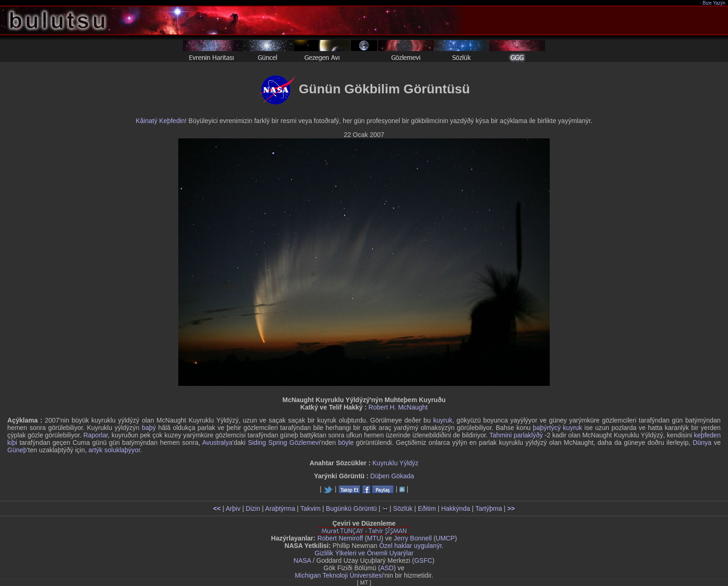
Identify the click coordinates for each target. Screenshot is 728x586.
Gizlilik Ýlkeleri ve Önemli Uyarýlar (364, 553)
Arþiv (233, 508)
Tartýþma (489, 508)
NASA (302, 560)
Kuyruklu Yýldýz (395, 463)
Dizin (253, 508)
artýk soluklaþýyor (114, 450)
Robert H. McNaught (398, 407)
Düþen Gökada (392, 476)
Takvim (311, 508)
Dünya (702, 443)
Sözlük (403, 508)
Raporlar (95, 435)
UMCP (445, 538)
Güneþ (17, 450)
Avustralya (217, 443)
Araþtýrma (280, 508)
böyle (346, 443)
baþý (149, 428)
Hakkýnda (455, 508)
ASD (387, 568)
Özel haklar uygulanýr (411, 546)
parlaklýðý (528, 435)
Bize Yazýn (714, 3)
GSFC (423, 560)
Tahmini (500, 435)
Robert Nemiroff (340, 538)
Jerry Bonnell (413, 538)
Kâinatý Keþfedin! (161, 121)
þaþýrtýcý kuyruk (558, 428)
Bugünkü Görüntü (351, 508)
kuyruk (443, 420)
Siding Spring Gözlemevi (284, 443)
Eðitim (427, 508)
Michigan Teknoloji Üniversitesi (339, 575)
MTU (374, 538)
